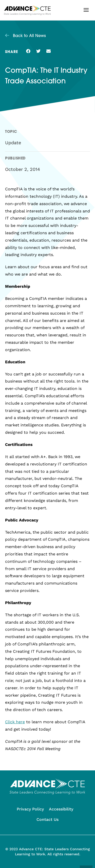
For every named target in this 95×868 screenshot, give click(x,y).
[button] (86, 10)
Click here (15, 722)
